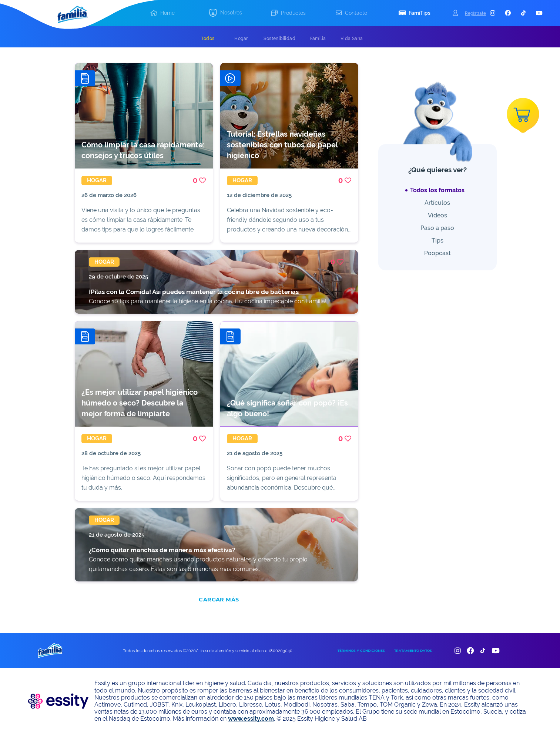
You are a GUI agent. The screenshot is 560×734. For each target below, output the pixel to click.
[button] (225, 13)
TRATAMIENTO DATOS (413, 650)
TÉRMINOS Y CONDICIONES (361, 650)
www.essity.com (251, 719)
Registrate (475, 13)
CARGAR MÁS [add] (219, 600)
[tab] (208, 39)
